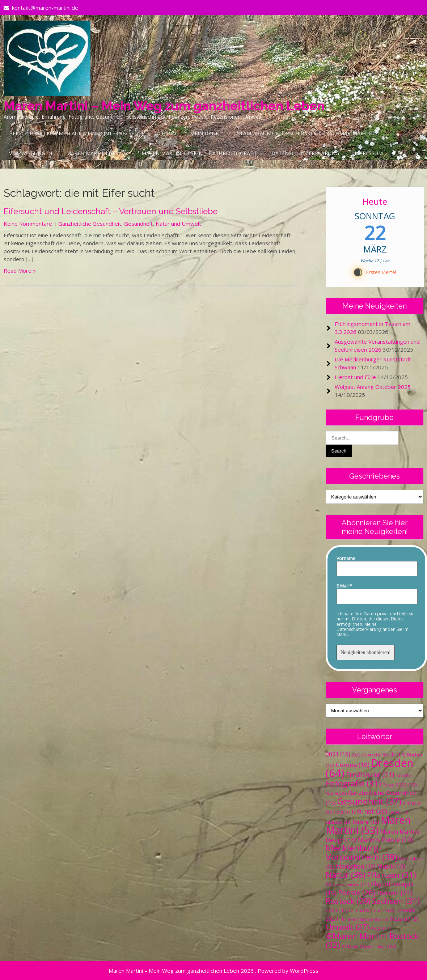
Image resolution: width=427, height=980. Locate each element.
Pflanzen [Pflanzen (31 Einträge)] (392, 875)
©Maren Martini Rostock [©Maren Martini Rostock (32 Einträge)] (372, 940)
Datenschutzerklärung (305, 153)
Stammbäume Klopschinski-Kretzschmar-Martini (305, 133)
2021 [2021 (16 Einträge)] (338, 754)
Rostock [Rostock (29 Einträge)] (348, 901)
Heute (375, 201)
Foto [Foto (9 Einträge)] (403, 776)
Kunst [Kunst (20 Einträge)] (372, 811)
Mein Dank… (206, 133)
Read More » (20, 271)
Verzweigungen (31, 153)
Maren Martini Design (97, 153)
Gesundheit (138, 224)
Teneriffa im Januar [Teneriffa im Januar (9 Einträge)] (367, 919)
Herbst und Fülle (355, 377)
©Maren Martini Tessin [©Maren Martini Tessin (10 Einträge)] (369, 946)
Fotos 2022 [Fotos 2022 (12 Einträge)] (400, 785)
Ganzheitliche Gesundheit (90, 224)
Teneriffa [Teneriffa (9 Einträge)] (383, 911)
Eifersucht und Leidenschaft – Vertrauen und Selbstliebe (111, 211)
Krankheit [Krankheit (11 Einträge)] (340, 812)
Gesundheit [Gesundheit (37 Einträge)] (369, 801)
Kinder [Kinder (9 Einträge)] (412, 803)
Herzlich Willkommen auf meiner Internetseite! (76, 133)
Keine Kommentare (28, 224)
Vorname (346, 559)
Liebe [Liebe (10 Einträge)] (398, 812)
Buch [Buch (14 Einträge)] (394, 754)
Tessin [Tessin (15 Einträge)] (404, 919)
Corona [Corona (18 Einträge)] (353, 765)
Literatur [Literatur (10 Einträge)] (339, 822)
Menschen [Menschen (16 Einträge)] (356, 866)
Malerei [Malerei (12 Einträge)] (366, 822)
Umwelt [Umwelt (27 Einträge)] (347, 927)
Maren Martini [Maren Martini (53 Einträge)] (368, 825)
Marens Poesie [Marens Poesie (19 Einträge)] (385, 840)
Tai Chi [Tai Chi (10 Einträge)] (360, 910)
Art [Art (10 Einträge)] (374, 755)
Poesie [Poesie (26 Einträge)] (357, 892)
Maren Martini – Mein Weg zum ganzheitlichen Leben (164, 106)
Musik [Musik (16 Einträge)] (391, 866)
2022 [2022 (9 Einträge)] (359, 755)
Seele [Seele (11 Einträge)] (336, 910)
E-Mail (344, 586)
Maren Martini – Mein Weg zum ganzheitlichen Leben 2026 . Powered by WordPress (213, 971)
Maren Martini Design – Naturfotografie (199, 153)
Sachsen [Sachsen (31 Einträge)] (396, 901)
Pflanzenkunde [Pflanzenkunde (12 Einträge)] (348, 884)
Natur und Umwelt (178, 224)
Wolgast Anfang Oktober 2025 (373, 387)
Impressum (368, 153)
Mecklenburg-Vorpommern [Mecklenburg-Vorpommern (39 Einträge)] (362, 852)
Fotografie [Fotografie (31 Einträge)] (353, 783)
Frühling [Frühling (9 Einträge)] (336, 793)
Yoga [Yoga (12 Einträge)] (381, 928)
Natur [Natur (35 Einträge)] (346, 875)
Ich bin (166, 133)
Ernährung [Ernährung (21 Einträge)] (370, 774)
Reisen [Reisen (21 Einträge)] (395, 893)
